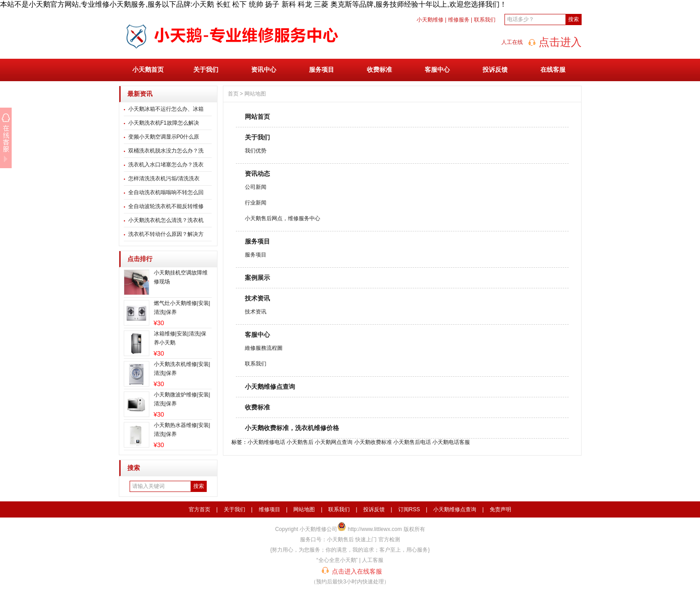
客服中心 (437, 70)
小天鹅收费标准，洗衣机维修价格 (292, 428)
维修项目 (270, 509)
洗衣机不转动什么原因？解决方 (166, 234)
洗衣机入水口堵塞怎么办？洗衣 (166, 165)
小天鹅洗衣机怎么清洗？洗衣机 (166, 220)
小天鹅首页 (148, 70)
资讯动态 (257, 174)
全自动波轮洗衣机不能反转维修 (166, 206)
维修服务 (459, 20)
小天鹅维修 (430, 20)
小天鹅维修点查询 (270, 387)
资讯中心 (264, 70)
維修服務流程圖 (264, 348)
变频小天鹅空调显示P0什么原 (164, 137)
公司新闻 (256, 187)
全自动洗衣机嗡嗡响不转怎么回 (166, 192)
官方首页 (200, 509)
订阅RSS (409, 509)
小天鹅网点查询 (334, 442)
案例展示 (257, 278)
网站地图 (255, 94)
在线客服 (553, 70)
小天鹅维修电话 (266, 442)
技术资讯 (257, 298)
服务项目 (322, 70)
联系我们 (485, 20)
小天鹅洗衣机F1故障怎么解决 (164, 123)
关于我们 (206, 70)
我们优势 (256, 151)
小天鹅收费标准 (373, 442)
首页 (233, 94)
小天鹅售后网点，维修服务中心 (283, 218)
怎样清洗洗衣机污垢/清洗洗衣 (164, 178)
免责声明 (500, 509)
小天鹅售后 (300, 442)
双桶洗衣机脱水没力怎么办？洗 (166, 151)
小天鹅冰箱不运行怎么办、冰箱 (166, 109)
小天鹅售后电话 (412, 442)
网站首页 (257, 117)
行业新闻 (256, 203)
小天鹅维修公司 (318, 529)
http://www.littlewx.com (375, 529)
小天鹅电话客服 (451, 442)
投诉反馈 (495, 70)
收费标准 (379, 70)
